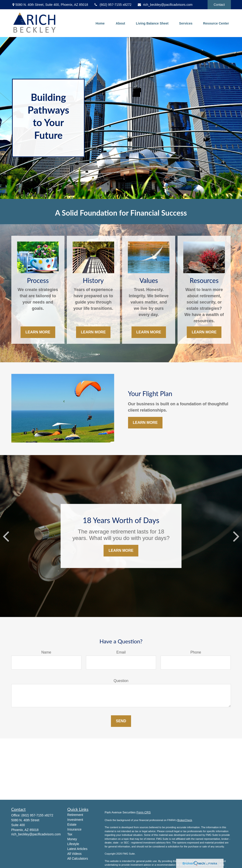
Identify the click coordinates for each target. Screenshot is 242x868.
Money (72, 839)
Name (46, 652)
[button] (100, 23)
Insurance (74, 829)
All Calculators (78, 859)
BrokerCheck (185, 820)
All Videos (74, 854)
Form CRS (143, 812)
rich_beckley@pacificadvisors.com (165, 5)
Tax (70, 834)
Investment (75, 820)
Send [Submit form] (121, 721)
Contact (219, 5)
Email (121, 652)
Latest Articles (77, 849)
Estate (72, 825)
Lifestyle (73, 844)
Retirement (75, 815)
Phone (196, 652)
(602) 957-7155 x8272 (113, 5)
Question (121, 681)
